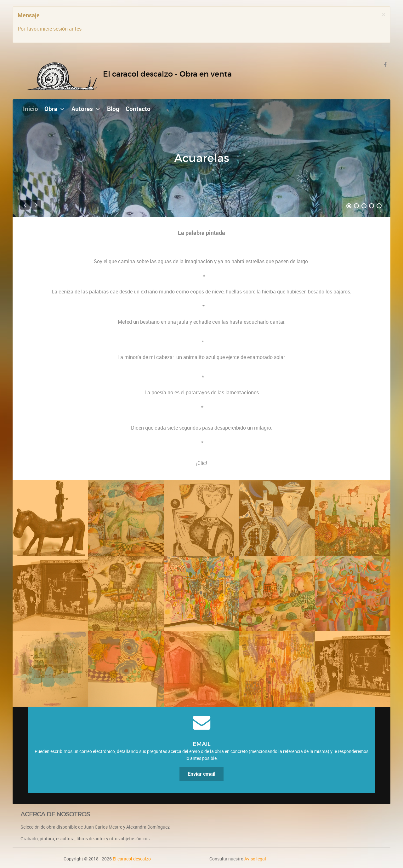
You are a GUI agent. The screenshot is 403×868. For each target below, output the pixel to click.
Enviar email (201, 774)
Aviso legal (255, 859)
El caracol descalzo (132, 859)
